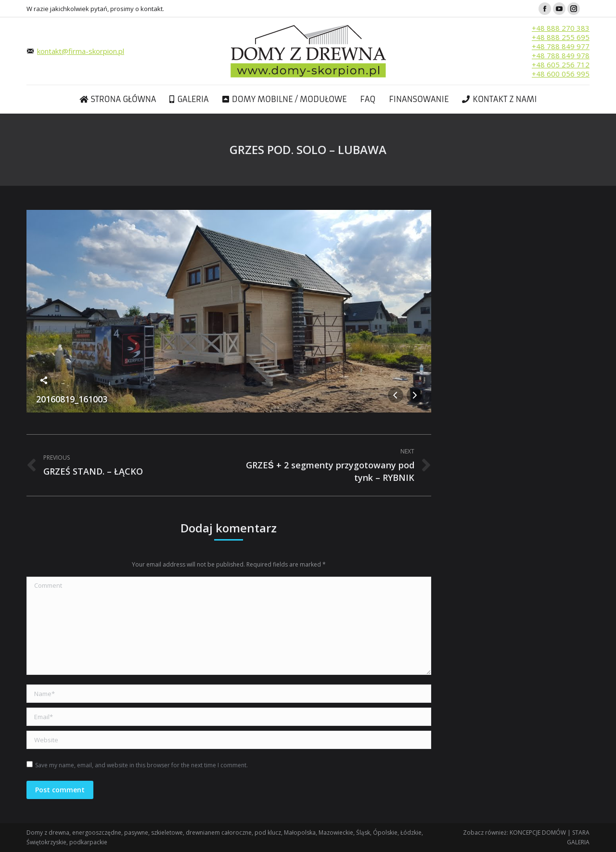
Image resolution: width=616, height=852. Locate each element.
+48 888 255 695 (561, 37)
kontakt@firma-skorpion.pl (81, 51)
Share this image (44, 380)
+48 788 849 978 (561, 55)
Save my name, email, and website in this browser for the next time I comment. (141, 765)
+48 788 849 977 (561, 46)
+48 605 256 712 (561, 65)
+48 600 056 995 (561, 74)
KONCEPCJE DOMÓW (538, 833)
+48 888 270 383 (561, 28)
